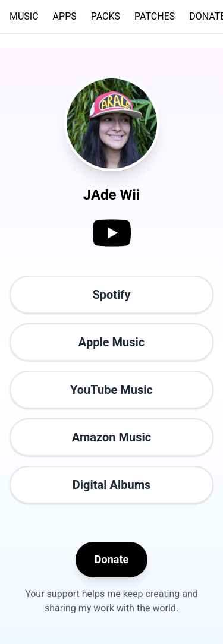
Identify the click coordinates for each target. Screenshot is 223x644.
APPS (65, 16)
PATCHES (155, 16)
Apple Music (111, 342)
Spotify (111, 295)
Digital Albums (112, 485)
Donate (111, 559)
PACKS (106, 16)
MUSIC (24, 16)
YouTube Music (111, 390)
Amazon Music (111, 437)
